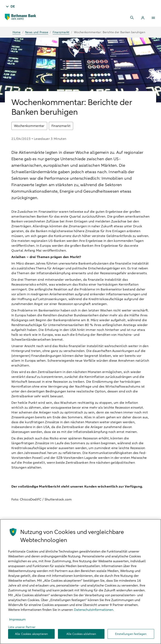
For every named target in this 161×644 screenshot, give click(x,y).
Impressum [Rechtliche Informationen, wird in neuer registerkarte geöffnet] (17, 620)
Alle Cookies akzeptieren (31, 634)
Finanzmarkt (61, 126)
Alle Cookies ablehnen (81, 634)
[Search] (132, 18)
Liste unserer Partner (22, 627)
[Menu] (153, 18)
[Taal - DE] (10, 6)
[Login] (143, 18)
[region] (80, 582)
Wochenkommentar (29, 126)
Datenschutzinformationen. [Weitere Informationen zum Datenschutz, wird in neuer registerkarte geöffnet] (94, 610)
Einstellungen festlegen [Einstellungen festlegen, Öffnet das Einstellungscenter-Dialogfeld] (131, 634)
